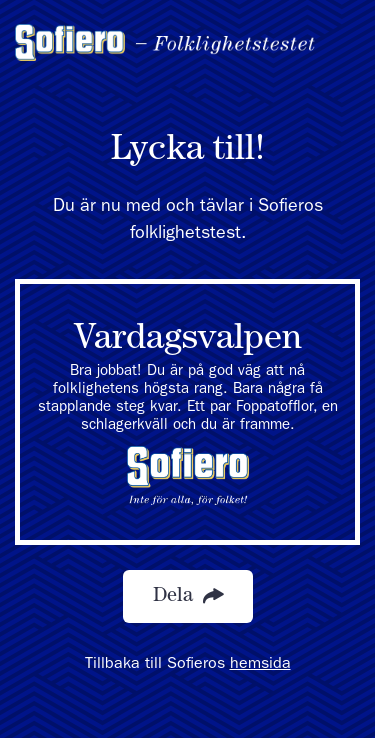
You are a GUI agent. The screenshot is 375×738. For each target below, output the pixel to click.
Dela (188, 596)
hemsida (260, 665)
